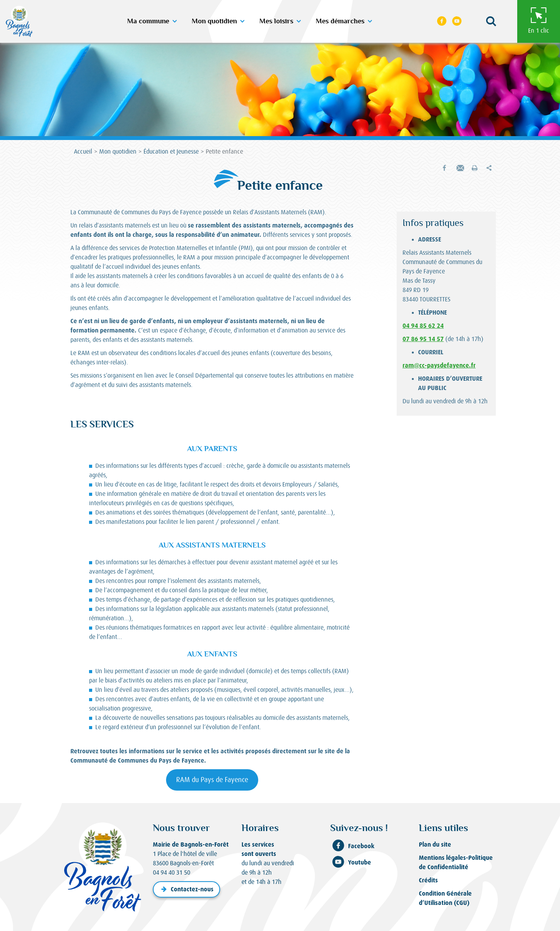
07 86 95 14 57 (423, 339)
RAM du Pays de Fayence (212, 780)
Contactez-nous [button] (186, 889)
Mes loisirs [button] (276, 21)
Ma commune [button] (148, 21)
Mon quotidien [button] (214, 21)
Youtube (351, 863)
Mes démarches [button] (340, 21)
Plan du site (435, 844)
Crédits (428, 880)
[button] (491, 22)
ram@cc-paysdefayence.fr (439, 365)
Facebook (352, 846)
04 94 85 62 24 (423, 326)
